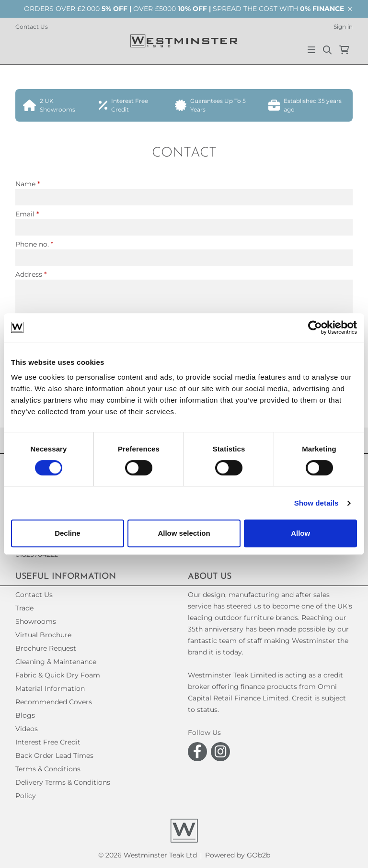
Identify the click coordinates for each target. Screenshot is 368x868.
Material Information (50, 688)
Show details (316, 503)
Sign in (343, 27)
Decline (67, 533)
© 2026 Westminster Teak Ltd (148, 855)
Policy (26, 796)
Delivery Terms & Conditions (63, 782)
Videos (27, 729)
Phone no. (34, 244)
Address (31, 274)
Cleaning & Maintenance (56, 662)
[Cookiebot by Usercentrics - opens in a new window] (315, 327)
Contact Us (32, 27)
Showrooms (36, 621)
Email (27, 214)
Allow (300, 533)
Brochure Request (46, 648)
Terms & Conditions (48, 769)
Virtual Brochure (43, 635)
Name (28, 184)
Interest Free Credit (48, 742)
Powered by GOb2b (238, 855)
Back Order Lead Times (54, 755)
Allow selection (184, 533)
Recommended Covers (54, 702)
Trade (24, 608)
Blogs (25, 715)
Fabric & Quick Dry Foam (58, 675)
